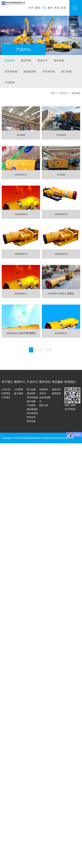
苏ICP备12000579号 (64, 438)
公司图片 (6, 397)
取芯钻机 (26, 60)
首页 (53, 93)
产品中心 (63, 93)
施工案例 (19, 393)
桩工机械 (66, 72)
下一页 (48, 350)
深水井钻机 (49, 72)
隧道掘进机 (30, 72)
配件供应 (45, 382)
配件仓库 (44, 405)
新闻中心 (20, 382)
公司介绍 (6, 389)
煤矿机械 (59, 60)
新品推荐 (10, 60)
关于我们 (7, 382)
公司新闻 (19, 389)
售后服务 (58, 382)
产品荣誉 (10, 83)
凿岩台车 (42, 60)
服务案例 (56, 393)
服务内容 (56, 389)
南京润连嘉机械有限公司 (31, 438)
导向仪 (43, 393)
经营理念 (6, 393)
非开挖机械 (11, 72)
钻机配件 (44, 389)
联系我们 (70, 382)
